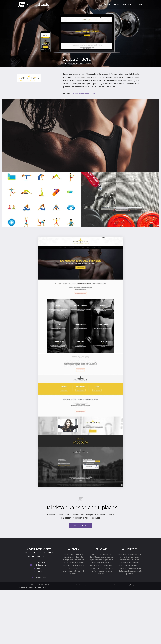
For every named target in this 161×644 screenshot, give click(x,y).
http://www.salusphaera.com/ (83, 95)
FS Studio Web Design (38, 579)
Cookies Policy (119, 586)
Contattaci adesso (80, 527)
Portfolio (127, 5)
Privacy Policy (130, 586)
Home (108, 5)
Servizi (116, 5)
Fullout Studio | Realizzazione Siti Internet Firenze (32, 588)
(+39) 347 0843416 (38, 564)
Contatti (139, 5)
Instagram (38, 573)
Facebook (38, 570)
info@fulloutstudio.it (38, 566)
